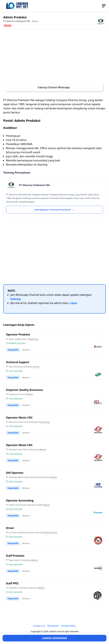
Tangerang (33, 339)
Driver (10, 528)
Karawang (44, 422)
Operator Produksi (18, 334)
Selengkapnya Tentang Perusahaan (54, 210)
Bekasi (35, 21)
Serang (36, 367)
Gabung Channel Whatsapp (54, 87)
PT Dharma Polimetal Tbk (17, 21)
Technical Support (18, 362)
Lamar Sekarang (54, 638)
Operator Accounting (20, 500)
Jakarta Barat (51, 532)
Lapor (73, 303)
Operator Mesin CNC (19, 418)
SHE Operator (15, 473)
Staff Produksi (15, 556)
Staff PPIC (12, 583)
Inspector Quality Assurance (24, 390)
